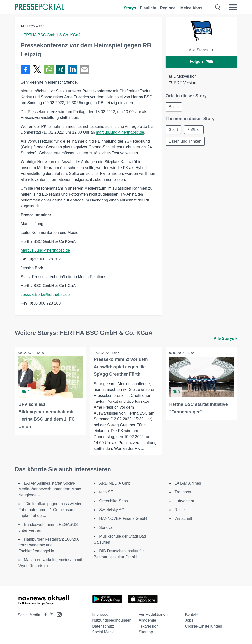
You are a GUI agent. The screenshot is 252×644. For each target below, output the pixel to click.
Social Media (103, 632)
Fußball (194, 130)
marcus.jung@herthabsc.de (120, 132)
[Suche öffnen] (218, 7)
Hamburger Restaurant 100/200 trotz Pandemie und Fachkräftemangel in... (49, 545)
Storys (130, 8)
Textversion (149, 626)
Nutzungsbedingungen (112, 620)
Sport (173, 130)
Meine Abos (191, 8)
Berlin (174, 107)
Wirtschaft (183, 519)
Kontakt (192, 614)
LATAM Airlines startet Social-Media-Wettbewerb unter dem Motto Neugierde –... (50, 489)
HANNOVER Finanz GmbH (123, 519)
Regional (168, 8)
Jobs (189, 620)
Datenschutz (103, 626)
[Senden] (84, 69)
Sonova (106, 527)
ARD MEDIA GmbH (116, 483)
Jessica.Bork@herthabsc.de (45, 294)
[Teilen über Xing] (61, 69)
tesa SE (106, 492)
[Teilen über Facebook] (25, 69)
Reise (180, 510)
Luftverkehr (185, 501)
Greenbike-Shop (114, 501)
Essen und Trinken (185, 141)
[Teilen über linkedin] (73, 69)
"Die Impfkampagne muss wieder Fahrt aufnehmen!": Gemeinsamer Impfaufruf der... (50, 510)
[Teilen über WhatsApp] (49, 69)
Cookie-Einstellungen (204, 626)
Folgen (201, 62)
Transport (183, 492)
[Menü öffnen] (233, 7)
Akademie (147, 620)
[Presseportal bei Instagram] (58, 614)
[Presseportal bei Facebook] (44, 615)
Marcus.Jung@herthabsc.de (45, 250)
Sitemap (146, 632)
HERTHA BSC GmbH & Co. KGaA (52, 35)
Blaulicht (148, 8)
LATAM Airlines (188, 483)
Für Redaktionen (153, 614)
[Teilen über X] (37, 69)
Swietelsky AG (112, 510)
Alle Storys (201, 50)
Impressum (102, 614)
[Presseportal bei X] (50, 615)
